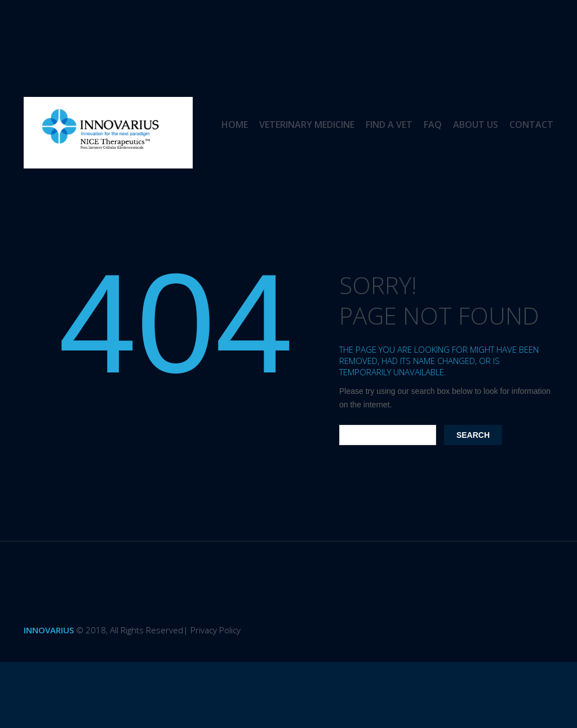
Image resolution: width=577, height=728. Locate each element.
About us (476, 125)
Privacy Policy (216, 630)
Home (235, 125)
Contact (531, 125)
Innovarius (49, 630)
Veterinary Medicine (307, 125)
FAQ (433, 125)
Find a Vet (389, 125)
